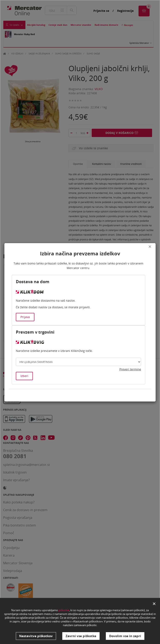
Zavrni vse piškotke (81, 636)
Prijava (25, 317)
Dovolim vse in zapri (125, 636)
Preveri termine (130, 369)
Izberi (24, 376)
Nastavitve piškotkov (36, 636)
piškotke (64, 610)
